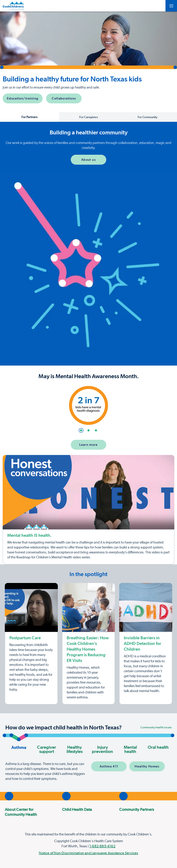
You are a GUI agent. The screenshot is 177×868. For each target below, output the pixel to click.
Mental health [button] (130, 749)
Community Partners (137, 809)
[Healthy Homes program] (89, 644)
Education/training (23, 98)
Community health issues (156, 727)
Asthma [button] (19, 743)
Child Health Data (77, 809)
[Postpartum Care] (31, 644)
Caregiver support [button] (47, 749)
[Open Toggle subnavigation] (171, 6)
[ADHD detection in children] (146, 644)
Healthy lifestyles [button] (75, 749)
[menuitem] (27, 812)
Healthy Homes (147, 766)
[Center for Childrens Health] (13, 6)
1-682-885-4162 (102, 846)
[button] (88, 58)
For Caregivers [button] (89, 117)
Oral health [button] (158, 747)
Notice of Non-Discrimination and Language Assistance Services (88, 853)
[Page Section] (88, 574)
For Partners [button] (29, 117)
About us (88, 160)
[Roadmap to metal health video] (88, 510)
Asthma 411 (109, 766)
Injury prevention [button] (102, 749)
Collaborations (64, 98)
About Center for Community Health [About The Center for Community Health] (21, 812)
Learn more (88, 445)
